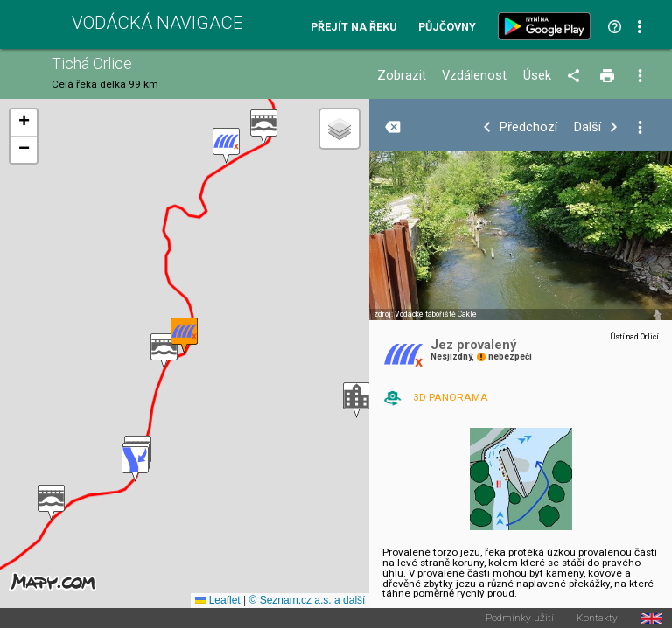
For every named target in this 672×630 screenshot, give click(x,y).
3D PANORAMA (451, 397)
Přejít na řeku (353, 28)
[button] (264, 127)
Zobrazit (402, 76)
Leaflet (217, 600)
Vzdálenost (474, 76)
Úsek (537, 76)
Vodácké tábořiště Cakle (436, 314)
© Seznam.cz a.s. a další (307, 600)
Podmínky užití (520, 619)
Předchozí (528, 127)
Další (588, 127)
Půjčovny (447, 28)
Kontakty (597, 619)
